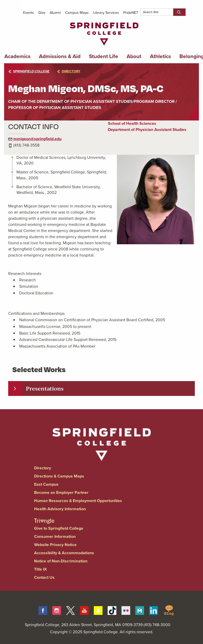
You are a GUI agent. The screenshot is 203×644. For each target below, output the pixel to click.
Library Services (106, 13)
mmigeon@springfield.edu (37, 139)
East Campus (46, 484)
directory (69, 71)
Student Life (104, 56)
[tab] (101, 388)
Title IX (40, 569)
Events (28, 13)
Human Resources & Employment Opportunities (78, 501)
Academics (17, 56)
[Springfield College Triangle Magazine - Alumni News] (44, 517)
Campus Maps (77, 13)
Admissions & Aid (60, 56)
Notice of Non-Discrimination (61, 561)
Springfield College (29, 71)
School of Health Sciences (132, 123)
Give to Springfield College (59, 528)
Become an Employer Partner (61, 492)
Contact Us (44, 577)
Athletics (160, 56)
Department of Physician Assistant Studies (147, 130)
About (134, 56)
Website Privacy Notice (55, 545)
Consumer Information (55, 536)
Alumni (55, 13)
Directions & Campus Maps (59, 476)
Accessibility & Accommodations (64, 553)
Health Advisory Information (60, 509)
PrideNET (131, 13)
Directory (43, 468)
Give (42, 13)
